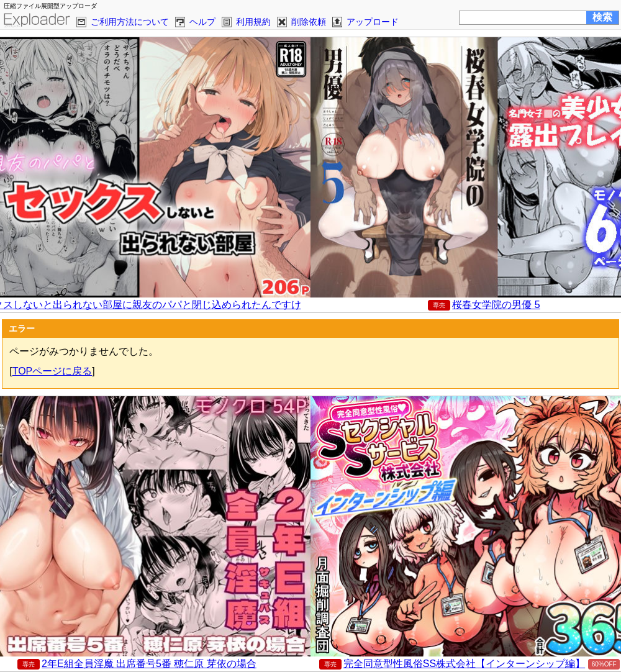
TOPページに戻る (52, 371)
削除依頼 (309, 22)
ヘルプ (202, 22)
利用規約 (253, 22)
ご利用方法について (130, 22)
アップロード (373, 22)
